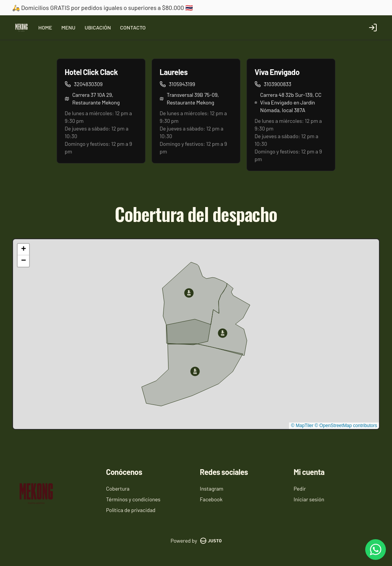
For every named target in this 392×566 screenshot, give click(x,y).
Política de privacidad (131, 510)
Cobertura (118, 489)
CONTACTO (133, 27)
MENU (68, 27)
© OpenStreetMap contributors (346, 426)
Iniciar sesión (309, 499)
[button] (189, 293)
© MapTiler (302, 426)
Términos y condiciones (133, 499)
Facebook (211, 499)
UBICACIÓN (98, 27)
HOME (45, 27)
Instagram (212, 489)
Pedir (300, 489)
